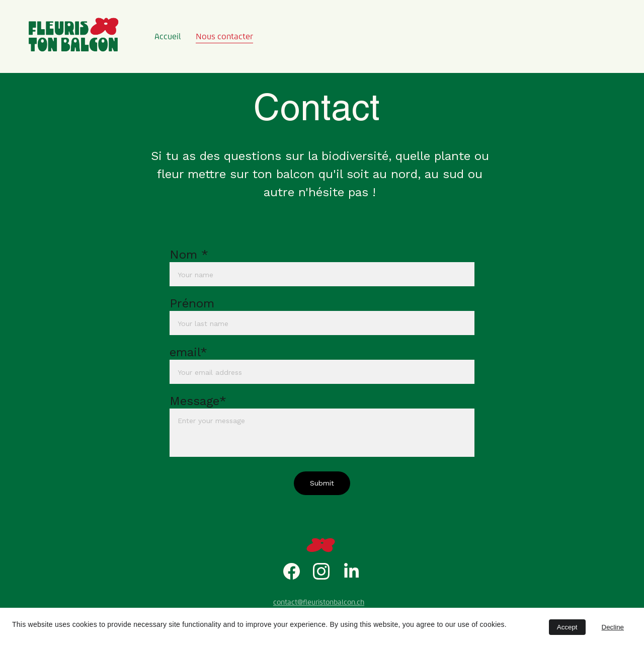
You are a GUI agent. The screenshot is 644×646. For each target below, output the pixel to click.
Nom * (189, 255)
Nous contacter (224, 36)
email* (188, 353)
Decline (613, 627)
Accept (567, 627)
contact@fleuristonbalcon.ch (319, 603)
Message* (198, 401)
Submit (322, 483)
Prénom (192, 304)
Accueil (168, 36)
